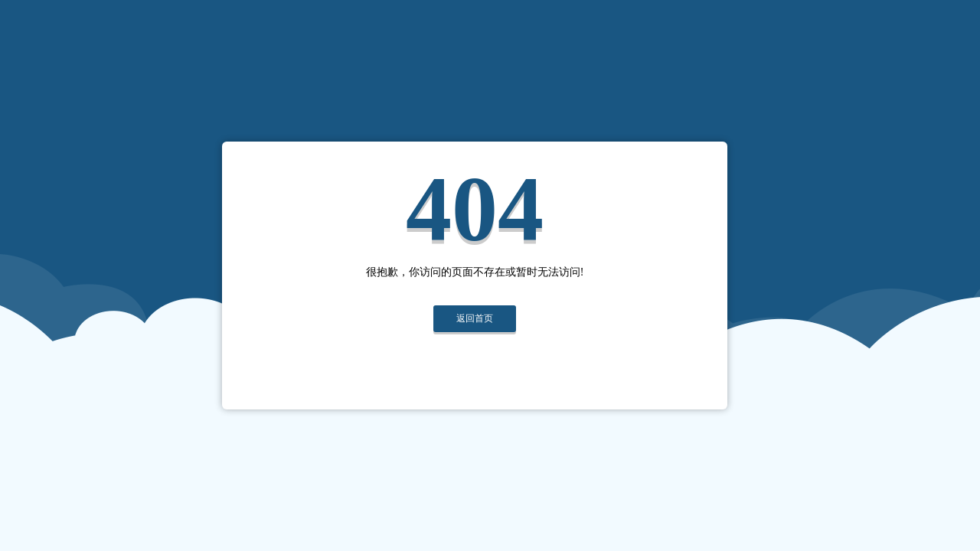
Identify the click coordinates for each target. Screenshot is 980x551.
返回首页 (475, 318)
